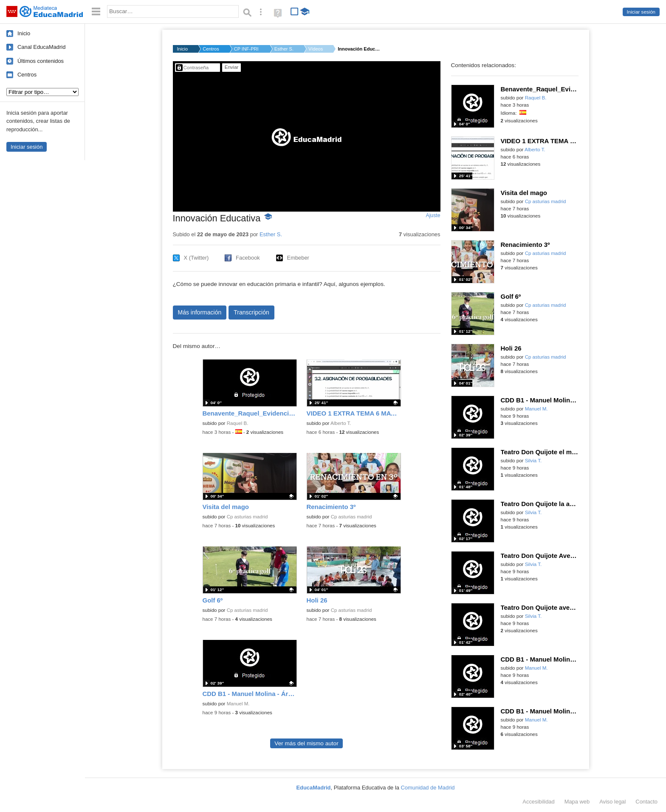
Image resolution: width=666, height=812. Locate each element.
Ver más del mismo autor (306, 743)
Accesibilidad (538, 802)
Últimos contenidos (41, 61)
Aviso (612, 802)
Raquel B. (238, 423)
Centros (27, 75)
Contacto (646, 802)
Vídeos (316, 49)
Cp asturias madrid (247, 517)
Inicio (24, 33)
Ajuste (433, 215)
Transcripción (251, 312)
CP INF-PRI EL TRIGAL (247, 49)
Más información (200, 312)
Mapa (577, 802)
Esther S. (284, 49)
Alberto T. (341, 423)
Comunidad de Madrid (428, 788)
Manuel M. (238, 704)
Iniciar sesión (641, 12)
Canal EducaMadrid (41, 47)
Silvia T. (533, 461)
